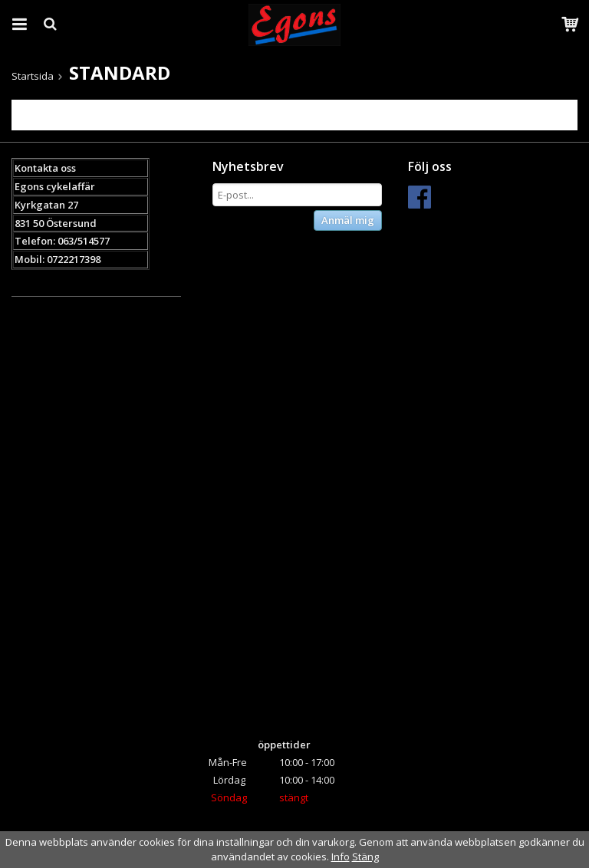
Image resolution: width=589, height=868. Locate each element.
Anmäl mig (348, 220)
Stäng (365, 856)
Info (341, 856)
